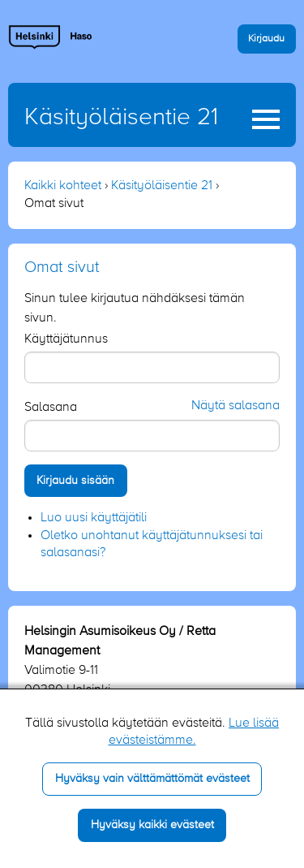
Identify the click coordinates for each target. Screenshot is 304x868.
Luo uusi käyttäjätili (94, 518)
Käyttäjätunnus (66, 339)
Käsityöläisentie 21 (121, 118)
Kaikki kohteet (63, 186)
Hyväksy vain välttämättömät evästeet (152, 779)
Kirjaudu (266, 39)
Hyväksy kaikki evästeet (152, 825)
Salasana (51, 408)
